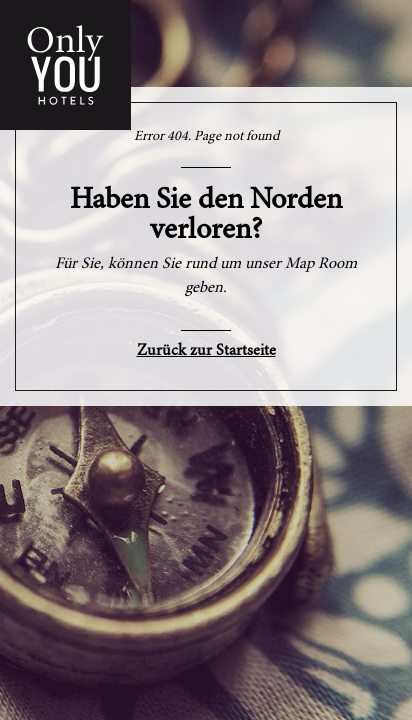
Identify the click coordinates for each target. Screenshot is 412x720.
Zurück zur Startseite (206, 351)
